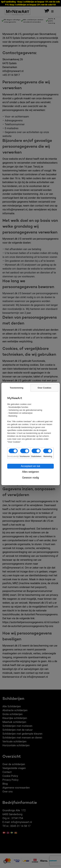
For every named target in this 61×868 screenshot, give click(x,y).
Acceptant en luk (30, 466)
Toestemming (17, 388)
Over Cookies (44, 388)
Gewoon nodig (30, 478)
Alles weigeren (30, 472)
